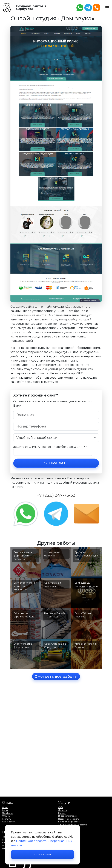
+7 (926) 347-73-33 (56, 495)
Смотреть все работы (56, 676)
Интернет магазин (67, 816)
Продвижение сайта (68, 819)
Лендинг (63, 810)
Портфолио (8, 813)
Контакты (7, 819)
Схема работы (9, 822)
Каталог (62, 813)
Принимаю (43, 854)
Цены (5, 810)
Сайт (61, 807)
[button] (107, 7)
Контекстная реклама (69, 822)
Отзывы (6, 816)
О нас (5, 807)
